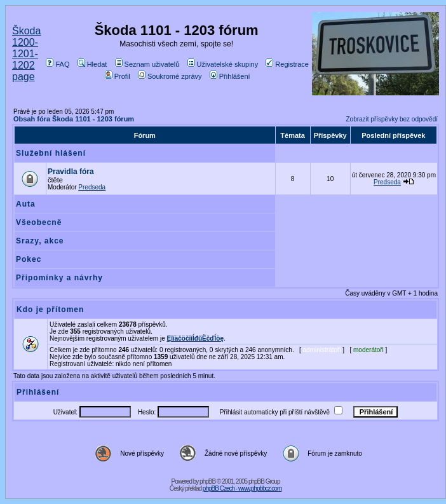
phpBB (207, 481)
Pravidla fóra (71, 172)
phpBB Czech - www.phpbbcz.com (242, 488)
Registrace (287, 64)
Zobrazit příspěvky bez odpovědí (392, 119)
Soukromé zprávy (170, 76)
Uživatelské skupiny (223, 64)
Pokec (29, 259)
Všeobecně (39, 222)
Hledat (92, 64)
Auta (26, 204)
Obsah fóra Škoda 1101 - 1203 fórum (74, 119)
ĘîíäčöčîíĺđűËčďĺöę (195, 338)
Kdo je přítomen (50, 310)
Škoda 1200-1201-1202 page (26, 54)
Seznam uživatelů (147, 64)
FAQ (57, 64)
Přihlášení (230, 76)
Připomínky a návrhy (59, 278)
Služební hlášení (51, 153)
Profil (118, 76)
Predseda (92, 187)
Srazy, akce (40, 241)
